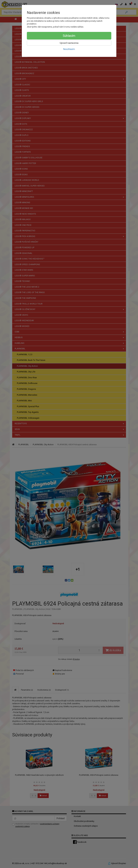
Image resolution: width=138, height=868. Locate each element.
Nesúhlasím (69, 49)
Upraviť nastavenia (69, 43)
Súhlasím (69, 36)
